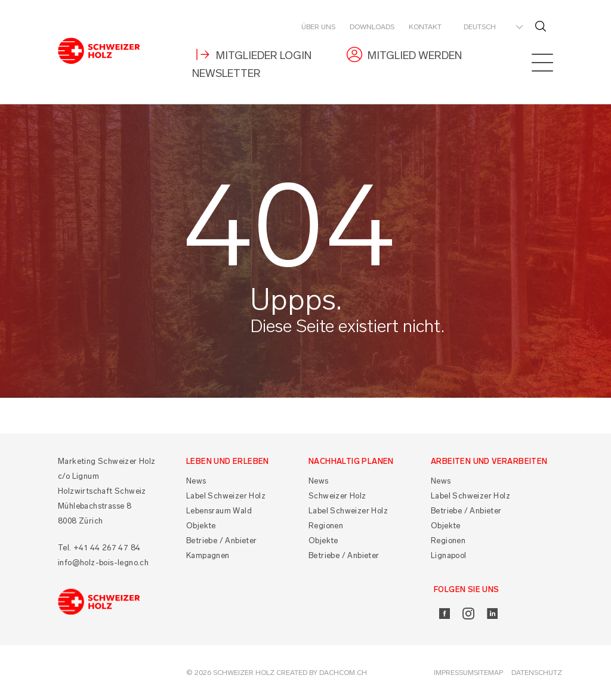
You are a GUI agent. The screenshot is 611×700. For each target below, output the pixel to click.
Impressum (454, 673)
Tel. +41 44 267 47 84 (99, 548)
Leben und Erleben (228, 461)
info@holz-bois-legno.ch (103, 563)
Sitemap (488, 673)
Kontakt (425, 27)
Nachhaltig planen (351, 461)
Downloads (372, 27)
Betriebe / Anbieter (222, 541)
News (196, 481)
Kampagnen (208, 555)
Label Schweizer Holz (226, 496)
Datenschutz (537, 673)
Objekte (201, 526)
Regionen (326, 526)
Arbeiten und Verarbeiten (489, 461)
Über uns (318, 27)
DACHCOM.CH (343, 673)
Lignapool (449, 555)
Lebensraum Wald (219, 511)
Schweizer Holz (337, 496)
